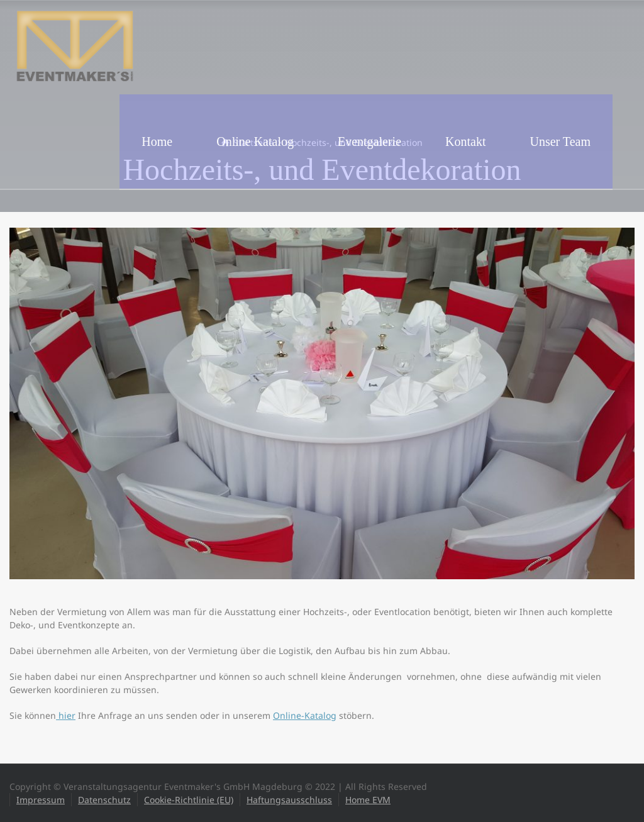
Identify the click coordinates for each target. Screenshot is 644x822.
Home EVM (368, 800)
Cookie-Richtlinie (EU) (189, 800)
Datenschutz (104, 800)
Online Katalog (255, 142)
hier (66, 715)
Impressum (41, 800)
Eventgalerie (369, 142)
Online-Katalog (305, 715)
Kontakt (465, 142)
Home (157, 142)
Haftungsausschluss (289, 800)
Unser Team (560, 142)
